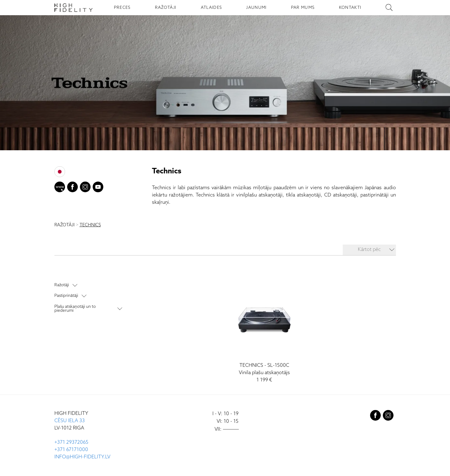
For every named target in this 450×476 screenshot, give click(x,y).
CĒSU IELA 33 (70, 421)
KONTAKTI (350, 8)
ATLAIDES (211, 8)
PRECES (122, 8)
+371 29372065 (71, 442)
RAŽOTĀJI (166, 8)
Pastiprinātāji (66, 296)
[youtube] (98, 188)
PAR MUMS (303, 8)
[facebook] (72, 188)
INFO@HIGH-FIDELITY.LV (82, 457)
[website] (60, 188)
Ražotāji (62, 285)
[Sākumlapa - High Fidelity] (74, 8)
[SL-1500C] (264, 333)
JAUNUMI (256, 8)
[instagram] (85, 188)
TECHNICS (90, 225)
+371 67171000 (71, 450)
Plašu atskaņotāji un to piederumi (75, 309)
